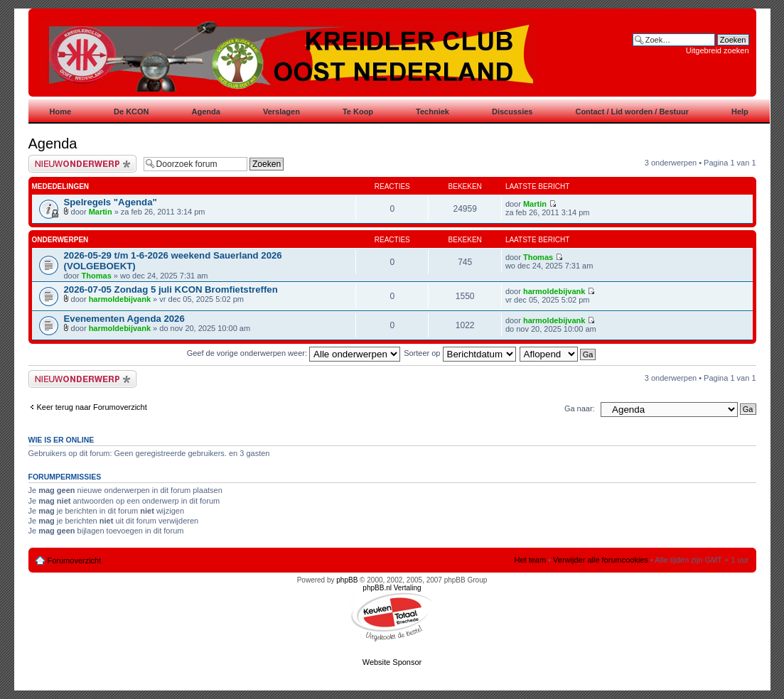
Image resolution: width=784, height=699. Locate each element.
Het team (530, 560)
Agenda (53, 143)
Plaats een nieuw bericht (82, 164)
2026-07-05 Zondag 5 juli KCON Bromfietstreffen (171, 289)
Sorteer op (460, 353)
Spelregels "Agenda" (111, 202)
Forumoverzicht (75, 560)
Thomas (97, 276)
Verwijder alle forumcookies (601, 560)
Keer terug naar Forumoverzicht (92, 407)
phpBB (347, 580)
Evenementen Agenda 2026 (124, 319)
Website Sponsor (392, 662)
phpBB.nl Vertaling (392, 588)
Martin (101, 212)
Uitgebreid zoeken (718, 50)
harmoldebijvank (120, 299)
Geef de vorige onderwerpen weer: (294, 353)
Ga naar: (580, 408)
